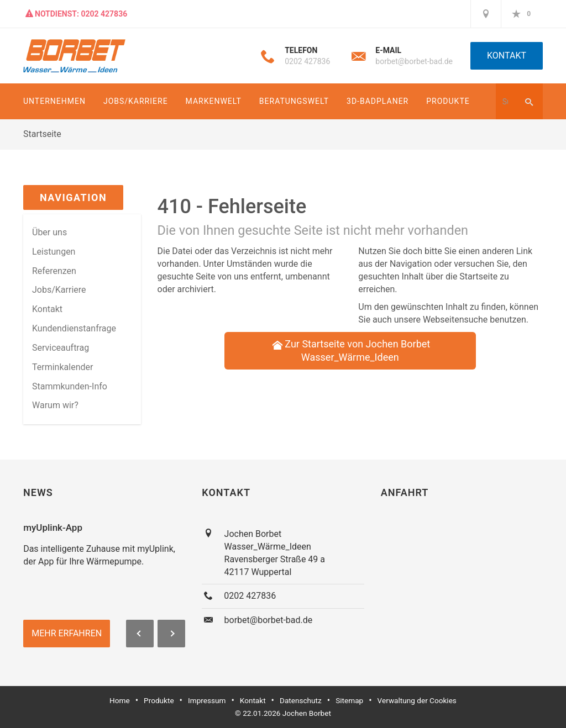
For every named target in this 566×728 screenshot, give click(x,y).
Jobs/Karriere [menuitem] (59, 290)
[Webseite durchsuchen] (505, 101)
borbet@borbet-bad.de (414, 61)
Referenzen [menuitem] (54, 271)
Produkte (448, 101)
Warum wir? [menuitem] (55, 405)
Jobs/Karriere (136, 101)
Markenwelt (214, 101)
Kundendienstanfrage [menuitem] (74, 328)
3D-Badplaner (378, 101)
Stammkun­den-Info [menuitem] (70, 386)
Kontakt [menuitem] (47, 309)
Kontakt (507, 56)
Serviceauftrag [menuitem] (61, 348)
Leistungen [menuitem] (54, 252)
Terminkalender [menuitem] (62, 367)
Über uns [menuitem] (49, 232)
